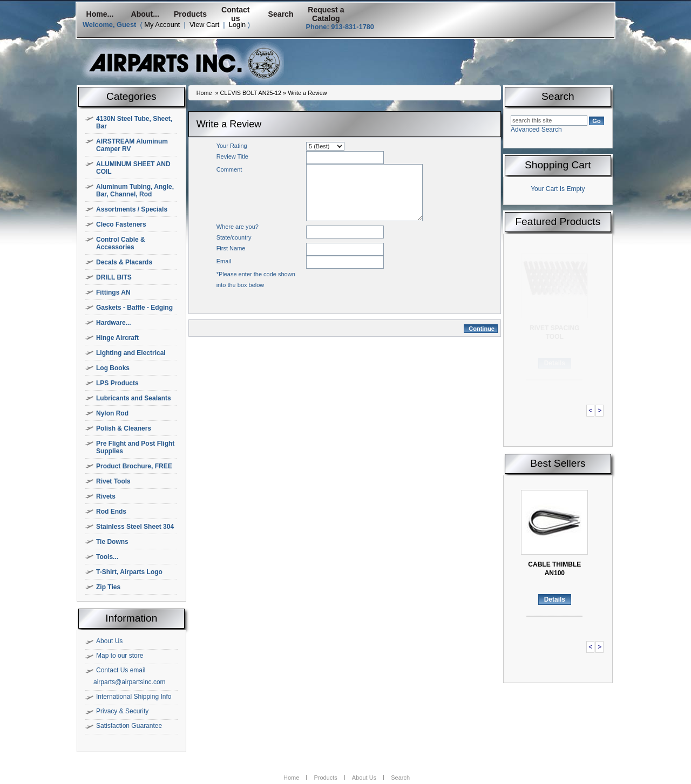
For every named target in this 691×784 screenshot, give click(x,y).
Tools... (107, 557)
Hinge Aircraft (117, 338)
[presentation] (388, 290)
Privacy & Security (122, 711)
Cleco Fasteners (121, 224)
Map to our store (120, 656)
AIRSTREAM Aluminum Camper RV (132, 145)
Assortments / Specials (132, 209)
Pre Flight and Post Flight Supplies (135, 447)
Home (204, 93)
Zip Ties (108, 587)
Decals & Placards (124, 262)
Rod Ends (111, 512)
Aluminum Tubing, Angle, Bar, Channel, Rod (135, 190)
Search (281, 14)
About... (145, 14)
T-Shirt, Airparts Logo (129, 572)
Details (555, 363)
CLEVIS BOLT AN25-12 (250, 93)
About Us (109, 641)
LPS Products (117, 383)
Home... (100, 14)
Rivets (106, 496)
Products (190, 14)
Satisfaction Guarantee (129, 726)
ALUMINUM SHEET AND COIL (133, 168)
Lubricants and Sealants (134, 398)
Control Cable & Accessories (121, 243)
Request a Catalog (326, 14)
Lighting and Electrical (131, 353)
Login (237, 25)
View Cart (204, 25)
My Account (162, 25)
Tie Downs (112, 542)
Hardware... (114, 323)
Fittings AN (113, 292)
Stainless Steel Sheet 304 (135, 527)
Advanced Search (536, 129)
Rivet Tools (113, 481)
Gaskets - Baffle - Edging (134, 308)
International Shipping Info (134, 697)
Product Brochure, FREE (134, 466)
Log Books (113, 368)
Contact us (235, 14)
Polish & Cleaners (124, 428)
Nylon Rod (112, 413)
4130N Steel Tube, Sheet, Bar (134, 122)
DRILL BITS (114, 277)
